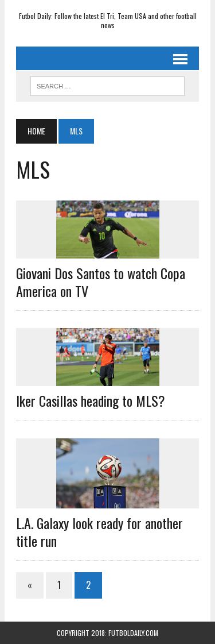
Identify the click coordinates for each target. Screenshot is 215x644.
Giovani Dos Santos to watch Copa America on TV (101, 282)
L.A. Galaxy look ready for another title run (99, 532)
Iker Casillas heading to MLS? (91, 400)
